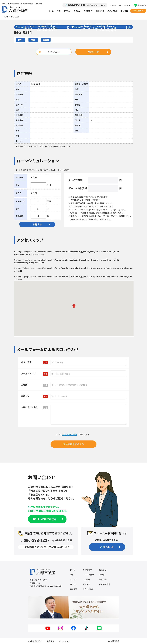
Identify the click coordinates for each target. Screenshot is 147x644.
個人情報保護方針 (35, 641)
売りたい (77, 11)
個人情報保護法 (70, 434)
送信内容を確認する (73, 444)
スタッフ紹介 (113, 11)
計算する (41, 224)
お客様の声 (88, 11)
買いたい (67, 11)
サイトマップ (64, 641)
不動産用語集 (105, 584)
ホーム (51, 11)
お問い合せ (98, 52)
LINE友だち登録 (48, 519)
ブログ (120, 6)
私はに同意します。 (74, 434)
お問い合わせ (138, 11)
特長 (59, 11)
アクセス (86, 584)
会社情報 (124, 11)
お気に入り (100, 11)
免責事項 (51, 641)
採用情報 (127, 6)
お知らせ (113, 6)
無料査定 (73, 589)
